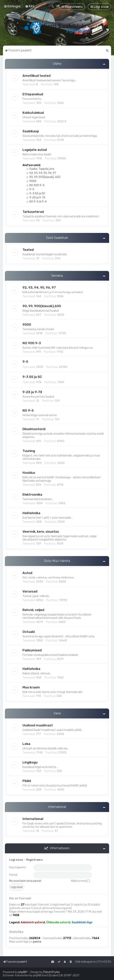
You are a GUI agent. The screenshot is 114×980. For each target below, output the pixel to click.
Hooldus (29, 473)
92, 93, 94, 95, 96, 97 (41, 173)
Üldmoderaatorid (58, 922)
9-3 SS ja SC (36, 193)
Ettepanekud (33, 94)
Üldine (57, 64)
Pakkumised (32, 650)
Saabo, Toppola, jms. (41, 169)
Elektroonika (32, 494)
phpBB (22, 972)
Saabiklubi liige (82, 922)
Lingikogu (30, 762)
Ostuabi (29, 632)
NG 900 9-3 (35, 185)
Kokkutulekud (33, 113)
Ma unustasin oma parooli (25, 881)
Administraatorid (33, 922)
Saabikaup (31, 131)
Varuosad (30, 591)
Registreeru (35, 860)
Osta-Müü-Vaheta (57, 561)
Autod (27, 573)
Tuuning (29, 451)
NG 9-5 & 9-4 (37, 202)
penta (37, 942)
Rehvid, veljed (33, 610)
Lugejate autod (35, 150)
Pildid (27, 781)
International (57, 807)
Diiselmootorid (34, 429)
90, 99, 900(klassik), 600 (44, 177)
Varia (57, 713)
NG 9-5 (28, 410)
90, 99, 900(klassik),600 (42, 306)
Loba (26, 744)
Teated (28, 250)
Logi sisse (16, 860)
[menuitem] (30, 6)
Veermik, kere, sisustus (41, 532)
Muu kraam (31, 687)
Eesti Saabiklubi (57, 238)
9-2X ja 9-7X (36, 198)
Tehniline (57, 276)
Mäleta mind (80, 881)
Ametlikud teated (36, 76)
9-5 (30, 189)
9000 (31, 181)
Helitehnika (31, 513)
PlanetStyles (52, 972)
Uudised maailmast (38, 725)
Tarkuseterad (33, 212)
